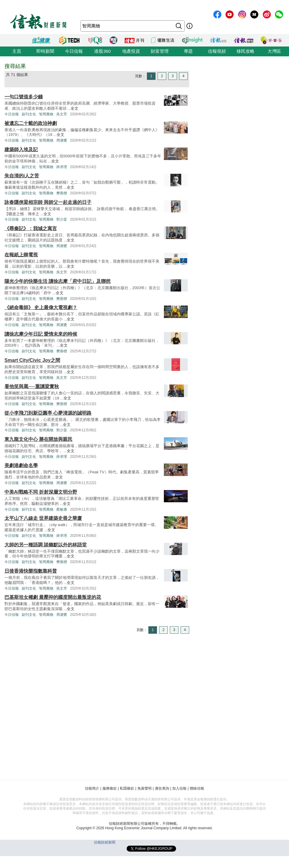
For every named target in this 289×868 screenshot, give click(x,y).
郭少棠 (62, 219)
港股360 (102, 51)
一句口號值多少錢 (24, 97)
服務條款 (110, 788)
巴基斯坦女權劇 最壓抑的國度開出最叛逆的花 (53, 597)
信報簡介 (92, 788)
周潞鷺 (62, 140)
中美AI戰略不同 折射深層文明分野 (41, 492)
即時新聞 (45, 51)
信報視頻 (217, 51)
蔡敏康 (62, 509)
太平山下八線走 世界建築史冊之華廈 (43, 518)
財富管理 (160, 51)
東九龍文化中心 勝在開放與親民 (38, 439)
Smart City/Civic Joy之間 (32, 360)
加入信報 (179, 788)
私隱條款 (127, 788)
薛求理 (62, 167)
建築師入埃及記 (21, 149)
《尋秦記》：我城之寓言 (31, 228)
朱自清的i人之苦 (22, 176)
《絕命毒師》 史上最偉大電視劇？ (41, 307)
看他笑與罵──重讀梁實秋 (32, 386)
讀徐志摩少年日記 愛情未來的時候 (41, 334)
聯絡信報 (197, 788)
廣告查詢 (162, 788)
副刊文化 (29, 114)
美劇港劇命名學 (21, 465)
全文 (74, 108)
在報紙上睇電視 (21, 255)
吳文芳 (62, 114)
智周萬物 (46, 114)
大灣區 (274, 51)
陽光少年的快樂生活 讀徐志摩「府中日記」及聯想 (58, 281)
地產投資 (131, 51)
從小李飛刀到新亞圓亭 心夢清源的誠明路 (48, 413)
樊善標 (62, 193)
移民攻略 (246, 51)
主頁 (17, 51)
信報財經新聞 (105, 842)
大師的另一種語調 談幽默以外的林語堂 (46, 545)
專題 (188, 51)
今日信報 (74, 51)
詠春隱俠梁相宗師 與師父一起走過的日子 (48, 202)
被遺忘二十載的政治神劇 (31, 123)
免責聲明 (144, 788)
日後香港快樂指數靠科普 (31, 571)
